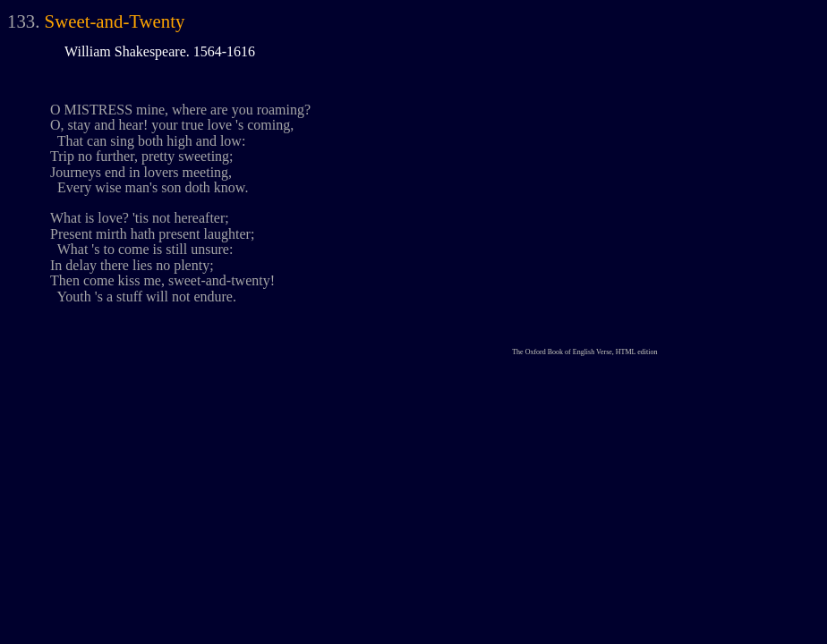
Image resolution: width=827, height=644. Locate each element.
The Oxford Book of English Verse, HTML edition (584, 352)
